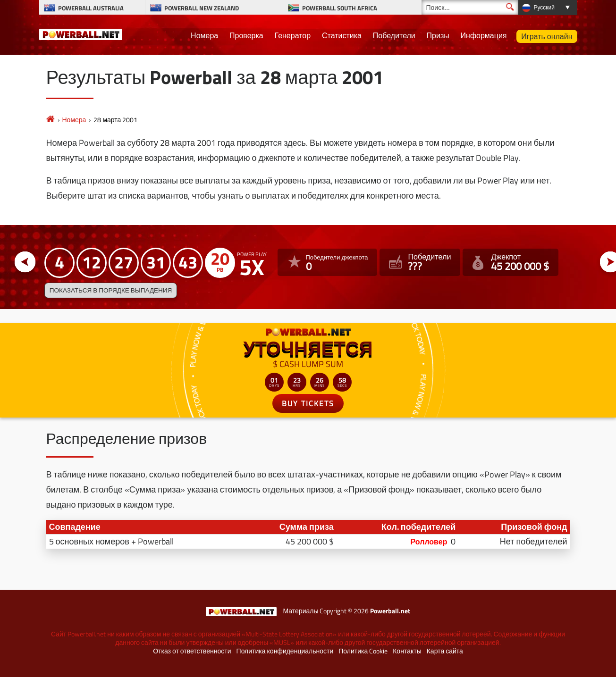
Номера (204, 35)
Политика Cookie (363, 651)
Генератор (293, 35)
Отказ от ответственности (192, 651)
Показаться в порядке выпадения (111, 290)
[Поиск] (470, 7)
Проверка (246, 35)
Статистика (342, 35)
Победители (394, 35)
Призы (438, 35)
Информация (484, 35)
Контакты (407, 651)
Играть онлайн (547, 36)
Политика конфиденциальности (285, 651)
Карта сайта (445, 651)
